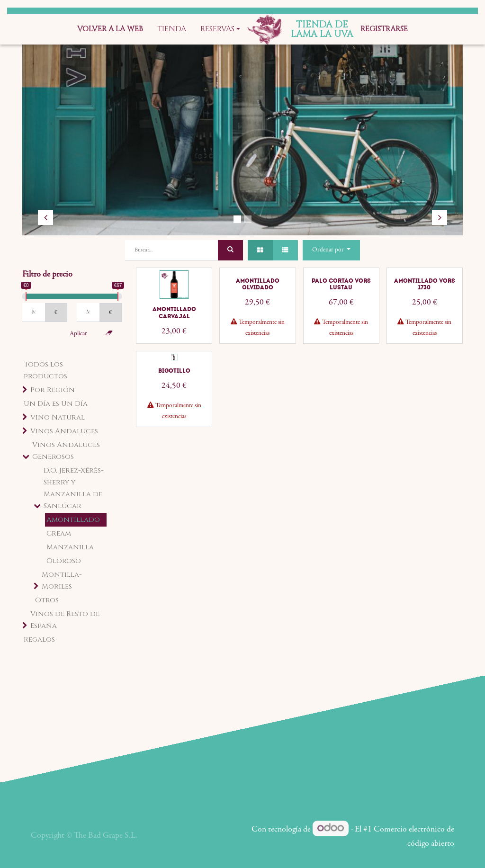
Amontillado (73, 520)
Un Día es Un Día (56, 404)
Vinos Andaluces (64, 431)
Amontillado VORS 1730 (425, 284)
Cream (59, 533)
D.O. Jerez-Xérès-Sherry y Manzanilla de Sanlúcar (74, 488)
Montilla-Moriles (62, 581)
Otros (47, 600)
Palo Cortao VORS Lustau (341, 284)
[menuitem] (110, 29)
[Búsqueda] (230, 250)
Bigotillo (174, 371)
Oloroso (64, 561)
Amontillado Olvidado (258, 284)
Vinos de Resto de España (65, 620)
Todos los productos (45, 370)
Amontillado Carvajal (174, 313)
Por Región (53, 390)
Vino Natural (58, 417)
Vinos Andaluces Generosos (66, 451)
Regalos (39, 640)
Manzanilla (70, 547)
